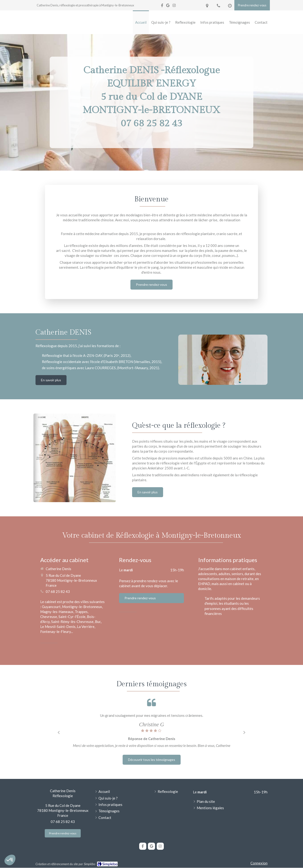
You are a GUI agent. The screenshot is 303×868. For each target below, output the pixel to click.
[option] (151, 732)
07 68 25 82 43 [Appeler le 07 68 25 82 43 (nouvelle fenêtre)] (58, 591)
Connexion (259, 863)
